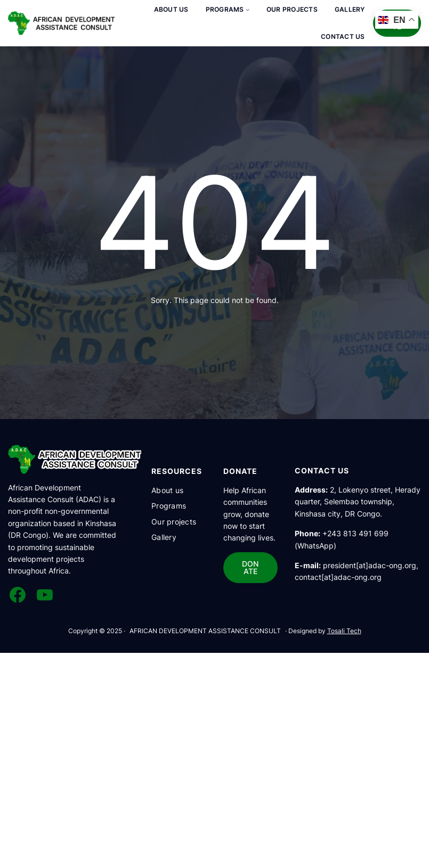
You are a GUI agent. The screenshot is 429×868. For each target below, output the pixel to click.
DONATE (250, 567)
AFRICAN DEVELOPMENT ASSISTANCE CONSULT (205, 631)
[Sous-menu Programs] (248, 9)
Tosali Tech (344, 631)
